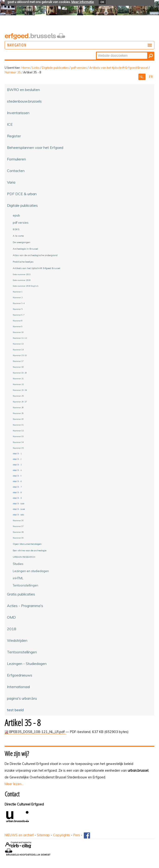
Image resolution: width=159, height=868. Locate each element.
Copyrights (62, 835)
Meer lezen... (14, 784)
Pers (77, 835)
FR (151, 77)
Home (26, 68)
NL (142, 77)
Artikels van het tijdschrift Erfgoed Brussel (119, 68)
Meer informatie (83, 2)
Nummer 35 (13, 72)
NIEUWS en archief (19, 835)
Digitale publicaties (55, 68)
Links (36, 68)
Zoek (96, 52)
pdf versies (79, 68)
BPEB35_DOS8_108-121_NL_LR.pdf (35, 732)
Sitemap (43, 835)
